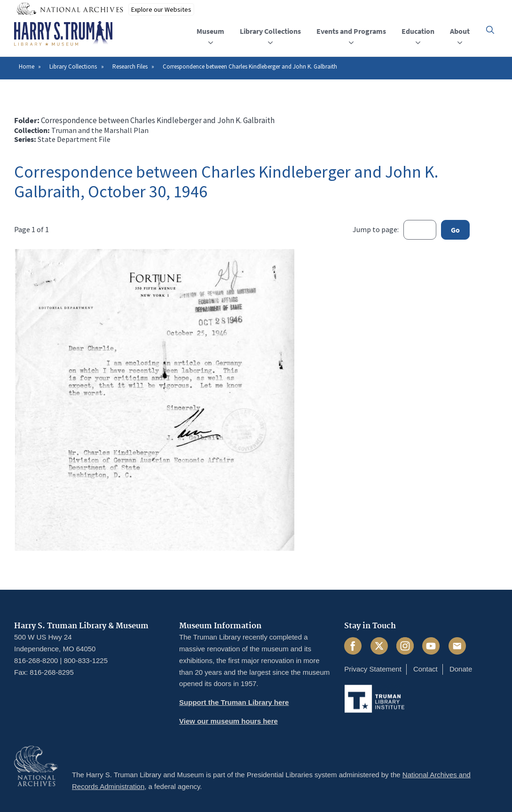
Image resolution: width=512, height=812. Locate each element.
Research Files (130, 66)
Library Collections (73, 66)
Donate (461, 669)
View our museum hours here (228, 721)
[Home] (63, 34)
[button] (490, 30)
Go (455, 230)
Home (27, 66)
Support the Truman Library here (234, 702)
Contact (425, 669)
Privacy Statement (373, 669)
